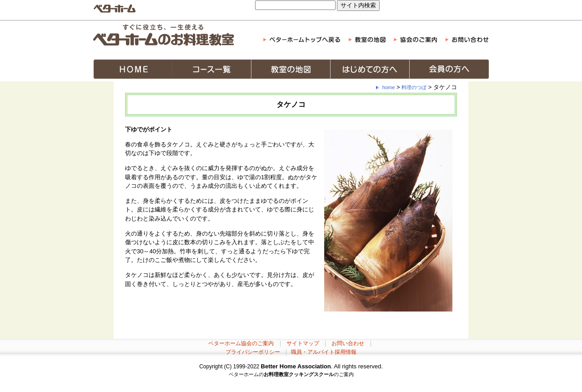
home (389, 87)
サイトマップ (303, 343)
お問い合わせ (348, 343)
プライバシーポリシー (253, 352)
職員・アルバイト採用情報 (324, 352)
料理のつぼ (414, 87)
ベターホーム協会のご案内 (241, 343)
